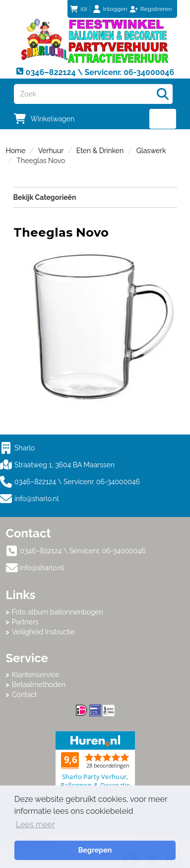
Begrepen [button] (95, 850)
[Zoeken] (163, 94)
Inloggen (115, 9)
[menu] (163, 119)
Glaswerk (151, 151)
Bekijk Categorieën (95, 197)
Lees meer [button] (35, 825)
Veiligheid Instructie (43, 632)
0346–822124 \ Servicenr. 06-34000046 (70, 482)
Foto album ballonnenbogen (58, 612)
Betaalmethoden (39, 685)
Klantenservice (36, 675)
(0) (78, 9)
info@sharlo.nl (37, 499)
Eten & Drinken (100, 151)
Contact (25, 694)
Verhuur (51, 151)
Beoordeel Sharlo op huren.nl (95, 771)
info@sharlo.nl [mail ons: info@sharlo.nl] (42, 568)
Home (16, 151)
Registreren (156, 9)
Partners (25, 622)
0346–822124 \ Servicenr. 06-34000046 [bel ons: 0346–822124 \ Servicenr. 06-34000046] (83, 551)
